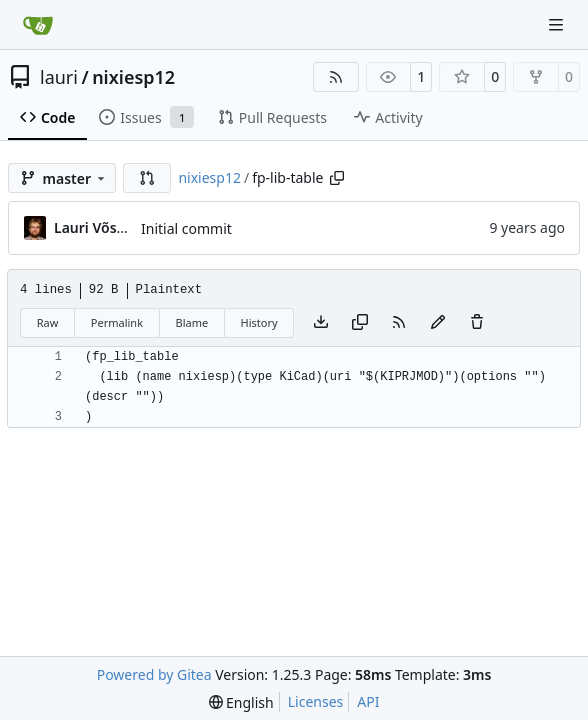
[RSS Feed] (336, 77)
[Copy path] (337, 178)
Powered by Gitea (154, 674)
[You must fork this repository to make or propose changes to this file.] (438, 323)
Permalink (117, 322)
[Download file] (321, 323)
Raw (48, 322)
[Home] (38, 25)
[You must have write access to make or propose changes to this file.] (477, 323)
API (368, 701)
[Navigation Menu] (558, 24)
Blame (191, 322)
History (259, 322)
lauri (59, 77)
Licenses (316, 701)
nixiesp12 (133, 77)
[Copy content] (360, 323)
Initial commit (186, 228)
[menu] (241, 702)
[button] (147, 178)
